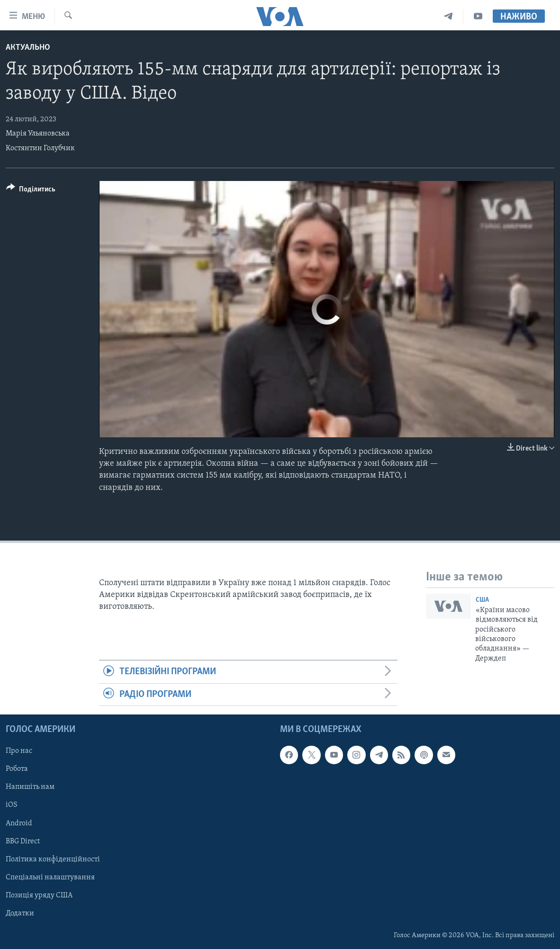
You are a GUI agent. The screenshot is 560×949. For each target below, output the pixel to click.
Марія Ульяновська (38, 134)
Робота (17, 769)
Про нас (19, 751)
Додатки (20, 913)
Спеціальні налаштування (50, 877)
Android (19, 823)
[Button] (31, 191)
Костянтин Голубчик (40, 148)
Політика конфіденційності (53, 859)
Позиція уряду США (39, 895)
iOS (12, 805)
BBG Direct (23, 841)
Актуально (28, 48)
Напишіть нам (30, 787)
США (482, 600)
